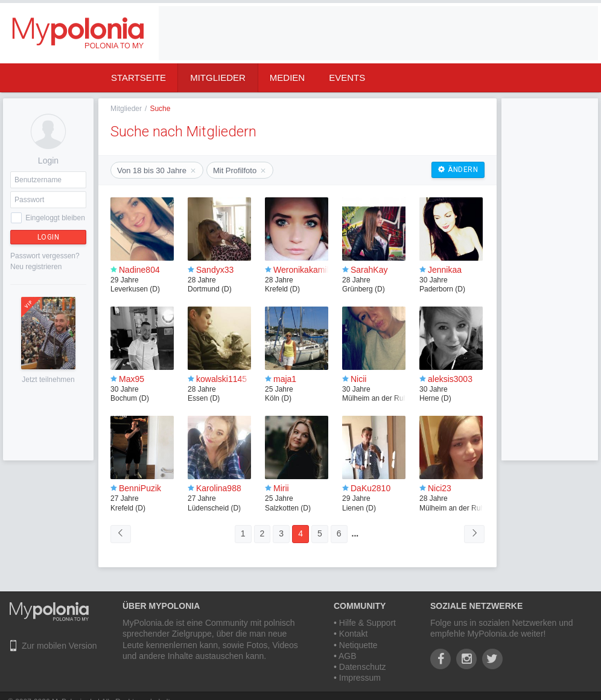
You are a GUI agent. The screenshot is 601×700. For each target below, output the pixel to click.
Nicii (358, 379)
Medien (287, 78)
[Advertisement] (202, 44)
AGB (348, 656)
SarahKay (369, 270)
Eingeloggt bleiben (55, 218)
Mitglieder (218, 78)
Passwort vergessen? (45, 256)
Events (347, 78)
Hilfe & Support (367, 623)
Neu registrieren (36, 267)
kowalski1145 (221, 379)
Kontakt (353, 634)
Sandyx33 (215, 270)
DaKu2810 (370, 488)
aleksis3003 (450, 379)
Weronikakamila (303, 270)
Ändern (458, 170)
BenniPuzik (140, 488)
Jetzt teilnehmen (48, 380)
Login (49, 237)
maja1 (285, 379)
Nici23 (440, 488)
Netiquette (358, 645)
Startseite (138, 78)
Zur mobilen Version (59, 646)
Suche (160, 109)
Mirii (281, 488)
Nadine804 (139, 270)
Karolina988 (219, 488)
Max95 (132, 379)
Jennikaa (445, 270)
